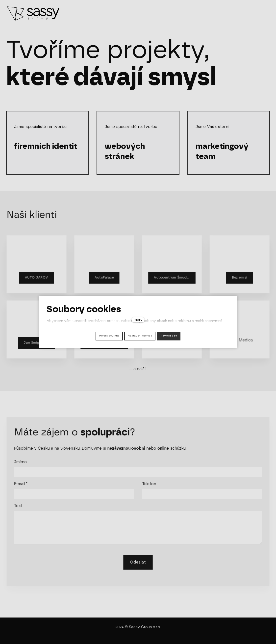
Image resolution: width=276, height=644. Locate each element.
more (138, 320)
